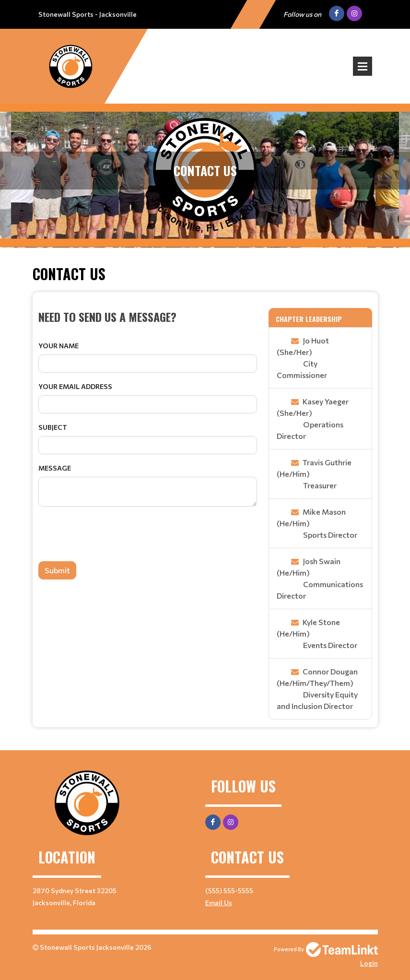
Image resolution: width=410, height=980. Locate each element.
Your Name (59, 346)
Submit (57, 570)
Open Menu (363, 66)
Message (55, 468)
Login (369, 963)
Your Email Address (75, 386)
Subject (53, 427)
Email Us (219, 903)
